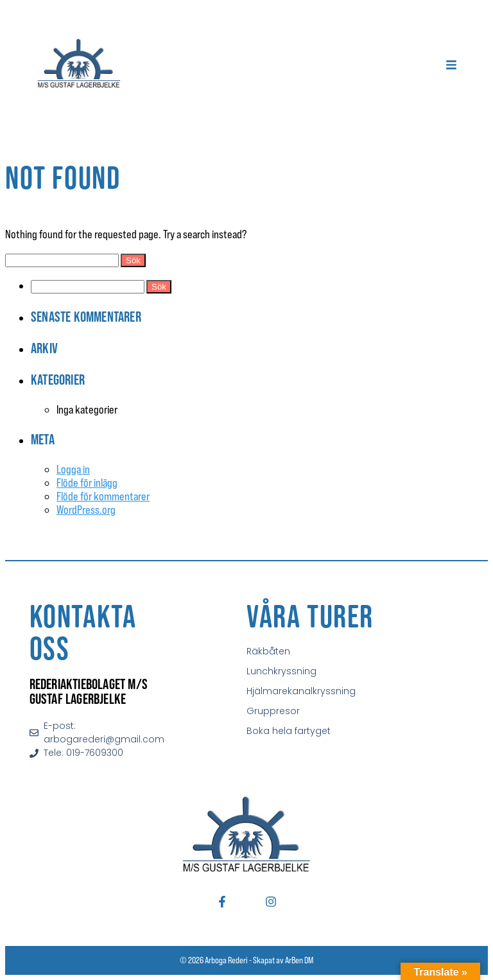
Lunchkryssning (281, 671)
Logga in (73, 469)
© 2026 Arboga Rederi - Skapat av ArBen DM (246, 960)
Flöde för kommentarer (103, 496)
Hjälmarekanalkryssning (301, 691)
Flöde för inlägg (87, 483)
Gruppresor (273, 711)
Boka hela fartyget (289, 731)
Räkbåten (268, 651)
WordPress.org (86, 510)
